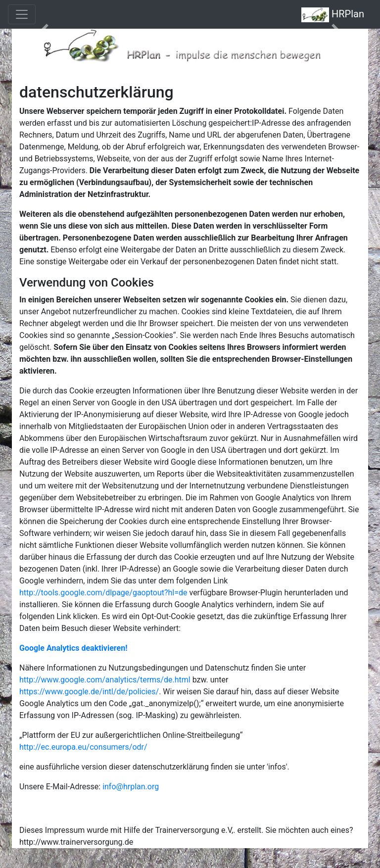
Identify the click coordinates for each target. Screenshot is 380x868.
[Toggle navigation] (22, 14)
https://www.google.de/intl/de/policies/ (89, 692)
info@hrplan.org (131, 787)
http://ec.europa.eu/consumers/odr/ (83, 747)
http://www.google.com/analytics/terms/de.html (105, 680)
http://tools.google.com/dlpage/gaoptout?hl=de (103, 593)
